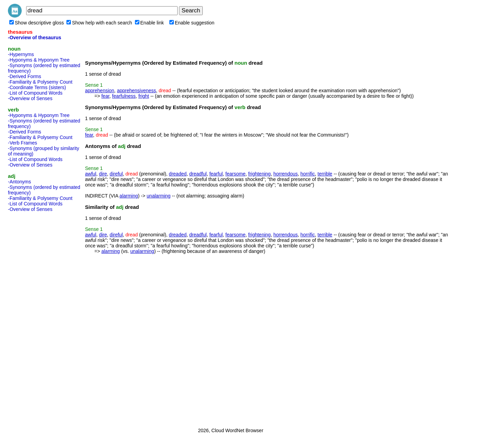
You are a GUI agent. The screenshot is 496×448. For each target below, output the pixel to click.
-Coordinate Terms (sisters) (37, 87)
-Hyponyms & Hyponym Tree (39, 60)
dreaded (178, 174)
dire (103, 174)
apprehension (100, 90)
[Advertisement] (35, 318)
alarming (129, 196)
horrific (308, 174)
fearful (216, 174)
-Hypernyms (21, 54)
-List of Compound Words (35, 93)
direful (116, 174)
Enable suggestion (192, 23)
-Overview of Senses (30, 98)
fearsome (235, 174)
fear (105, 96)
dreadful (198, 174)
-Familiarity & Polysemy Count (40, 82)
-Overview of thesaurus (35, 38)
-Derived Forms (24, 76)
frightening (259, 174)
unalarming (159, 196)
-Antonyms (19, 182)
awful (91, 174)
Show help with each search (99, 23)
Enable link (150, 23)
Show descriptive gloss (36, 23)
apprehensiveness (137, 90)
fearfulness (124, 96)
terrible (325, 174)
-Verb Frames (23, 143)
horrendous (286, 174)
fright (144, 96)
